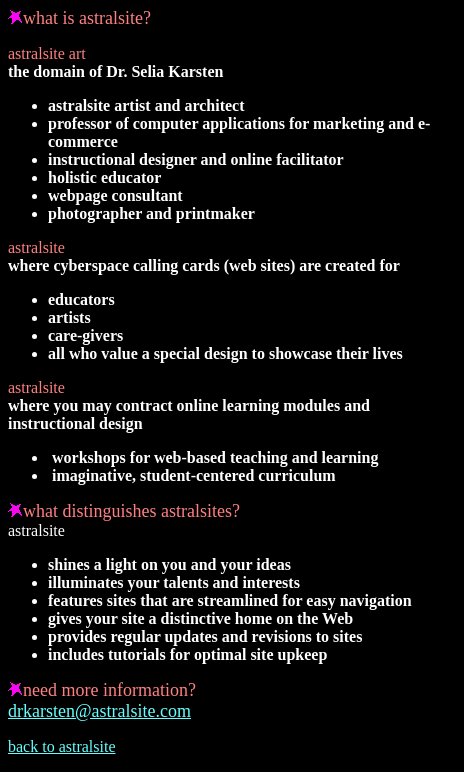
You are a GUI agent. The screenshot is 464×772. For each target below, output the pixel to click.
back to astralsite (62, 746)
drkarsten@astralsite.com (99, 711)
